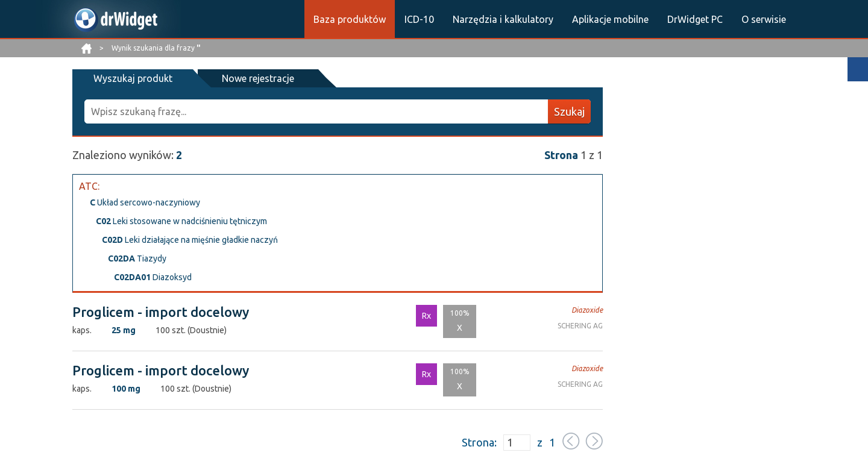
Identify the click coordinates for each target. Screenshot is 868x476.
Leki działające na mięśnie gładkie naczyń (190, 240)
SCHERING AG (580, 326)
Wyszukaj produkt (133, 78)
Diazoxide (587, 310)
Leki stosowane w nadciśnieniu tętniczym (181, 221)
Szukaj (569, 111)
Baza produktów (350, 19)
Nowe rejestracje (258, 78)
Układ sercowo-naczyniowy (145, 202)
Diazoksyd (153, 277)
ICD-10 (419, 19)
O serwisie (764, 19)
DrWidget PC (695, 19)
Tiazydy (137, 258)
